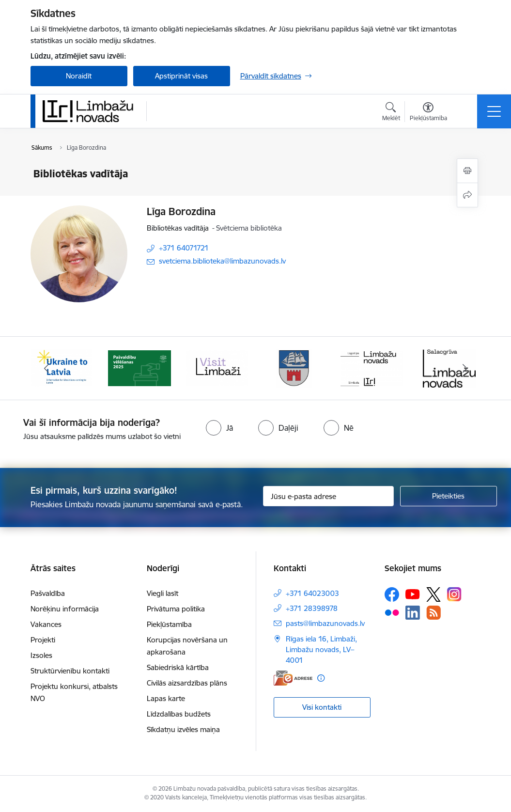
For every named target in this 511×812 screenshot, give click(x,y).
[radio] (219, 428)
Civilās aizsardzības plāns (187, 683)
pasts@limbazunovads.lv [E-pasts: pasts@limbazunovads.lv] (325, 623)
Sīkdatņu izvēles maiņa (183, 729)
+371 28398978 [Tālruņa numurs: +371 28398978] (312, 608)
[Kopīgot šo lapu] (467, 195)
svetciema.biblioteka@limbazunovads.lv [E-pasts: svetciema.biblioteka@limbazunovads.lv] (222, 261)
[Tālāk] (465, 368)
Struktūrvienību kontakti (70, 671)
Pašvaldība (48, 593)
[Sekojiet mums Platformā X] (434, 594)
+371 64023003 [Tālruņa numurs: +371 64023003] (312, 593)
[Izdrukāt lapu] (467, 171)
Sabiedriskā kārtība (178, 667)
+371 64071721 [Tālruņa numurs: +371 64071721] (184, 248)
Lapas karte (166, 698)
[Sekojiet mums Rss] (434, 613)
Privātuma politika (176, 609)
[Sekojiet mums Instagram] (454, 594)
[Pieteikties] (449, 496)
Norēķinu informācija (65, 609)
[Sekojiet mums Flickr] (392, 612)
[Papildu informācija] (321, 678)
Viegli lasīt (163, 593)
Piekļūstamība (169, 624)
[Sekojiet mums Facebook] (392, 594)
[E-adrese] (293, 678)
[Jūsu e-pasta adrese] (328, 496)
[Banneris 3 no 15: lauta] (217, 367)
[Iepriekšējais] (46, 368)
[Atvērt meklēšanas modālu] (391, 113)
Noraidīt (79, 76)
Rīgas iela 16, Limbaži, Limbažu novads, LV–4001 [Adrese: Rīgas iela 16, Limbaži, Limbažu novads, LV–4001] (321, 649)
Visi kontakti (322, 707)
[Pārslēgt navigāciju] (494, 111)
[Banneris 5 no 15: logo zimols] (372, 367)
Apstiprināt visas (181, 76)
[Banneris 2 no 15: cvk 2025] (139, 367)
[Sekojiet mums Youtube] (413, 594)
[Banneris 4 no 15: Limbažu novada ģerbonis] (294, 367)
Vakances (46, 624)
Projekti (43, 640)
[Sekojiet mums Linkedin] (413, 613)
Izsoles (41, 655)
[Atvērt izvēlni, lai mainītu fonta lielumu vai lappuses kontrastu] (428, 113)
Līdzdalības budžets (179, 714)
